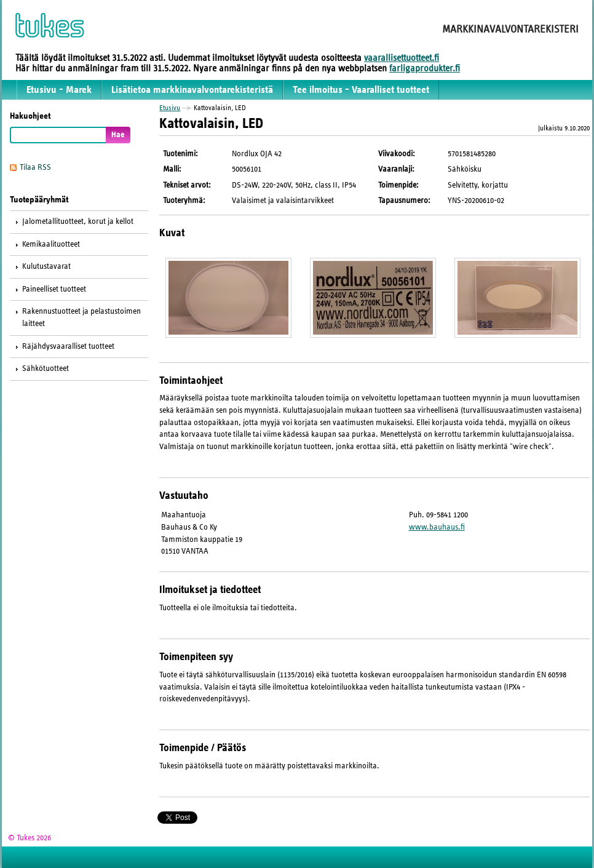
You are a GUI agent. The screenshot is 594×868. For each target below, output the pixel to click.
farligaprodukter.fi (425, 68)
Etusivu (170, 108)
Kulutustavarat (46, 266)
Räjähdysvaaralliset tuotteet (68, 346)
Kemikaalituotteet (51, 244)
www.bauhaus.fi (437, 527)
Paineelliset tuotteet (54, 289)
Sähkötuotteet (46, 368)
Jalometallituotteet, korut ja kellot (78, 221)
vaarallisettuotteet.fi (402, 58)
